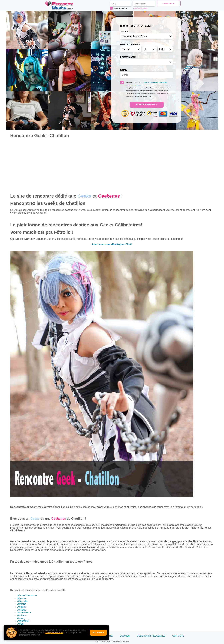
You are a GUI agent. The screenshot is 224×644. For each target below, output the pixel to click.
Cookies (125, 636)
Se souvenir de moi (119, 8)
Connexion (169, 4)
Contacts (178, 636)
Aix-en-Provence (27, 596)
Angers (21, 607)
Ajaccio (22, 598)
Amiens (22, 604)
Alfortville (23, 601)
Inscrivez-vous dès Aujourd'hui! (112, 244)
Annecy (22, 610)
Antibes (22, 615)
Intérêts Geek (128, 57)
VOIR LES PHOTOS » (146, 105)
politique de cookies (54, 633)
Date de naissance (130, 44)
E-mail (124, 70)
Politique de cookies (142, 85)
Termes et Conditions (151, 82)
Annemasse (24, 612)
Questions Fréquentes (151, 636)
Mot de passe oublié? (141, 8)
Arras (20, 624)
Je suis (124, 31)
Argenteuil (23, 621)
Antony (21, 618)
